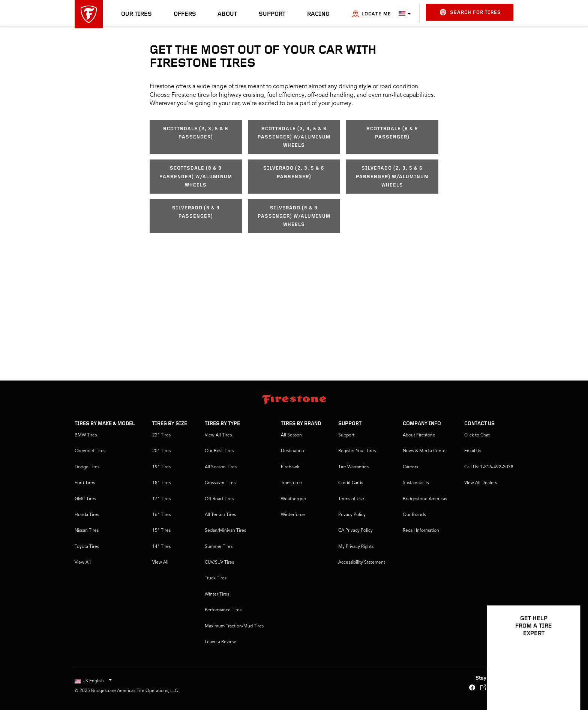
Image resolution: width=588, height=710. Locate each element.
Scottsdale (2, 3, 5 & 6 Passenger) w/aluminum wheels (294, 137)
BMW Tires (86, 435)
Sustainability (416, 483)
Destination (292, 451)
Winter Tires (217, 594)
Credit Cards (351, 483)
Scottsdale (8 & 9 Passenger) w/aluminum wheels (196, 177)
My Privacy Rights (356, 547)
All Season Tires (221, 467)
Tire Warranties (353, 467)
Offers (185, 14)
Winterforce (293, 515)
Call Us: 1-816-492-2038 (489, 467)
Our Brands (414, 515)
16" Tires (161, 515)
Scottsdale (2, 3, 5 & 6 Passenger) (196, 133)
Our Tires (136, 14)
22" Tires (161, 435)
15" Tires (161, 531)
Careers (410, 467)
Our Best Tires (219, 451)
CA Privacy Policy (355, 531)
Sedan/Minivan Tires (225, 531)
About (227, 14)
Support (272, 14)
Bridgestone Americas (425, 499)
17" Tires (161, 499)
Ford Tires (85, 483)
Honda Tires (87, 515)
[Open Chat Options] (566, 683)
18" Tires (161, 483)
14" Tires (161, 547)
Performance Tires (223, 610)
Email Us (473, 451)
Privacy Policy (352, 515)
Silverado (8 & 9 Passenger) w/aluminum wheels (294, 217)
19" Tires (161, 467)
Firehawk (290, 467)
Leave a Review (220, 642)
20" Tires (161, 451)
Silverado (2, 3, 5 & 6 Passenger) (294, 172)
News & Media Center (425, 451)
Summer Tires (219, 547)
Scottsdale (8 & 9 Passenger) (392, 133)
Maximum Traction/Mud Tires (234, 626)
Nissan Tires (87, 531)
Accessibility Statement (362, 563)
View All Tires (218, 435)
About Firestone (419, 435)
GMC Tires (85, 499)
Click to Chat (477, 435)
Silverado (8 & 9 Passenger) (196, 212)
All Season (291, 435)
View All (83, 563)
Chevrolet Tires (90, 451)
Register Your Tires (357, 451)
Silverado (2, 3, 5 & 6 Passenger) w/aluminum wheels (392, 177)
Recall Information (421, 531)
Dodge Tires (87, 467)
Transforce (291, 483)
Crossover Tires (220, 483)
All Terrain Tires (220, 515)
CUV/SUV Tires (219, 563)
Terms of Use (351, 499)
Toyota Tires (87, 547)
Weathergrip (293, 499)
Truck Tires (216, 578)
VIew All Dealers (481, 483)
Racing (318, 14)
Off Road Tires (219, 499)
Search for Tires (470, 12)
